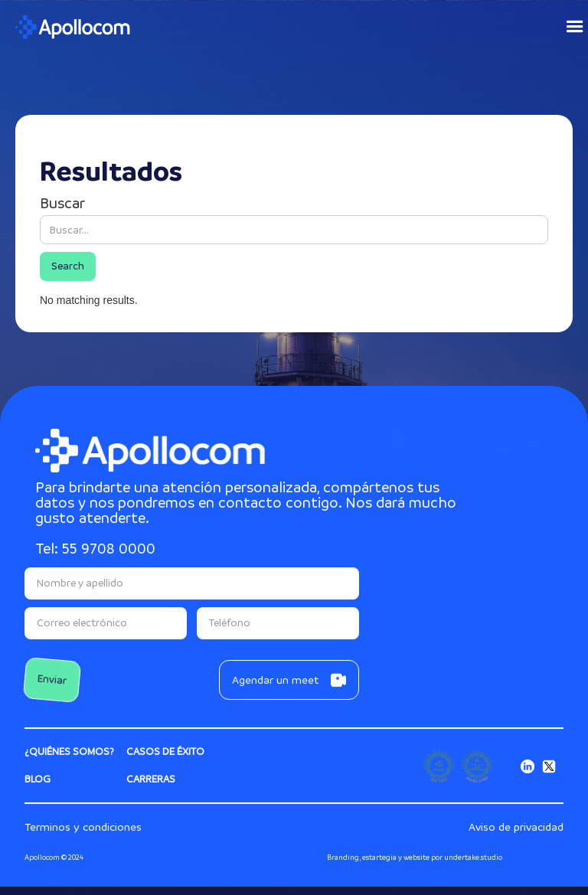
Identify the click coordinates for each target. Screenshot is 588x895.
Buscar (62, 204)
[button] (568, 27)
